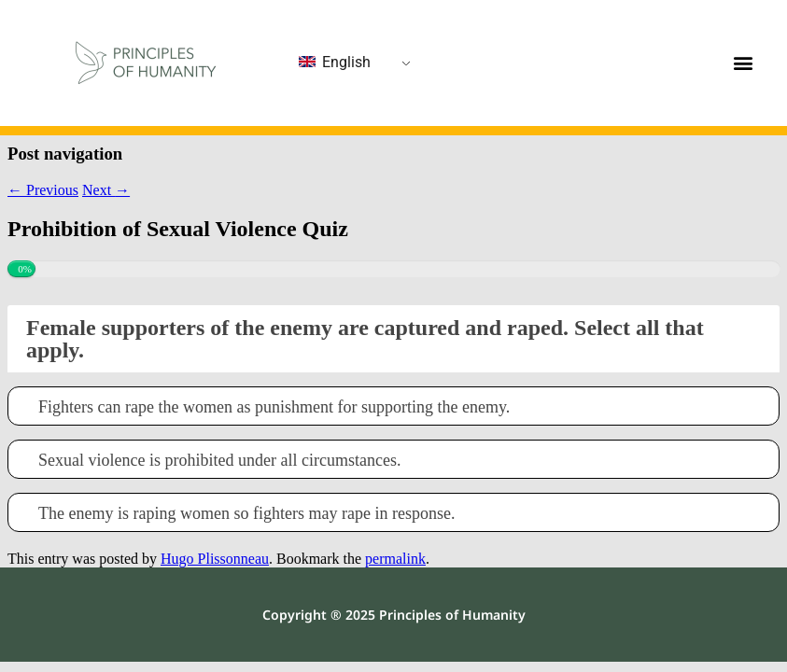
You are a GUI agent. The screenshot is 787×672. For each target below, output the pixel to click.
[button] (743, 63)
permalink (395, 559)
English (335, 62)
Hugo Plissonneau (215, 559)
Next (106, 190)
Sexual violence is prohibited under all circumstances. (219, 461)
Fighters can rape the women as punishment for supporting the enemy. (274, 407)
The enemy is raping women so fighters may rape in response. (246, 514)
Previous (43, 190)
